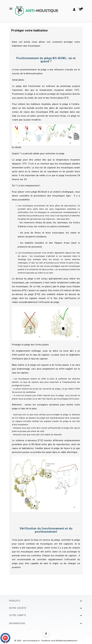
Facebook (46, 634)
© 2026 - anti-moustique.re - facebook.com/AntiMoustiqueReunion (46, 641)
